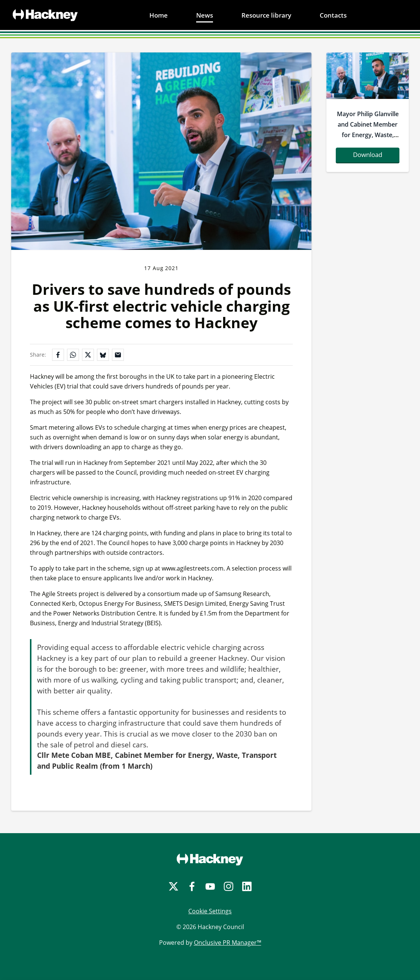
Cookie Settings (210, 911)
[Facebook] (192, 887)
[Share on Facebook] (58, 355)
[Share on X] (88, 355)
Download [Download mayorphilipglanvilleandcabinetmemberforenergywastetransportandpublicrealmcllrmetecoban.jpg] (368, 155)
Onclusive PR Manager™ (228, 943)
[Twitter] (174, 887)
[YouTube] (210, 887)
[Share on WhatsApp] (73, 355)
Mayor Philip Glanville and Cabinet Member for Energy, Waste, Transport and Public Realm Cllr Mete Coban (368, 140)
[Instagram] (229, 887)
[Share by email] (118, 355)
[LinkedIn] (247, 887)
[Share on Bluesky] (103, 355)
